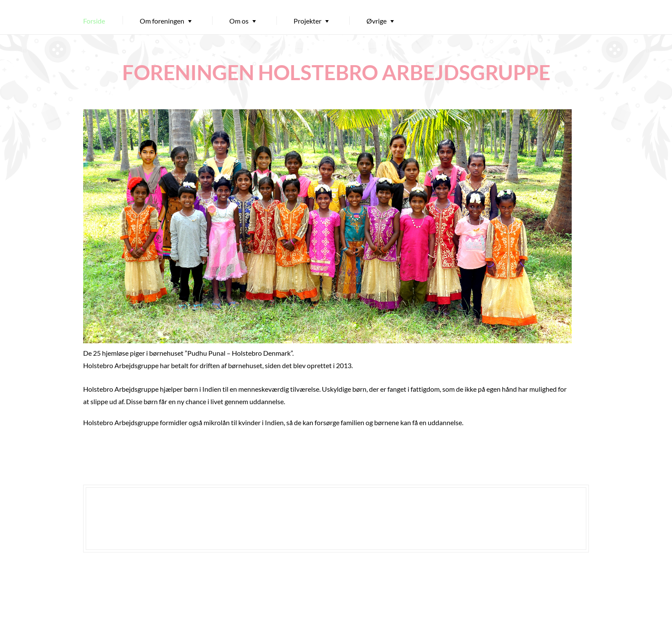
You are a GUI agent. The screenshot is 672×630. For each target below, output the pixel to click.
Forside (94, 21)
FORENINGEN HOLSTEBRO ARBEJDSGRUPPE (336, 72)
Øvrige (376, 21)
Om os (239, 21)
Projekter (307, 21)
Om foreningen (162, 21)
